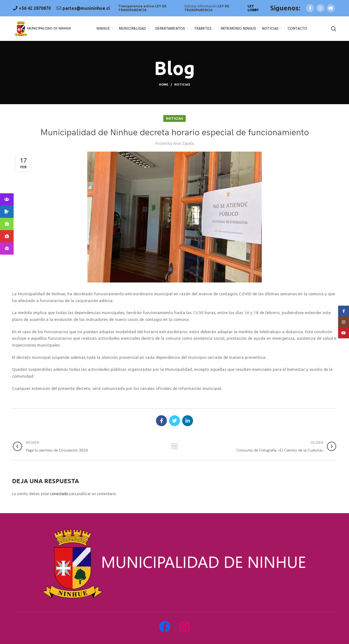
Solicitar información (207, 8)
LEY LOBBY (253, 8)
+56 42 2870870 (34, 8)
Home (164, 85)
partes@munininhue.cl (86, 8)
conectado (59, 494)
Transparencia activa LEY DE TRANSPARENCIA (142, 8)
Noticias (182, 85)
